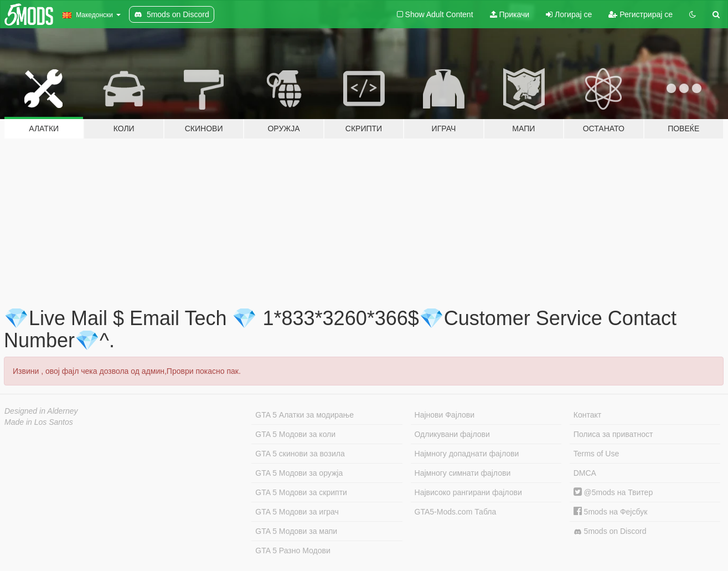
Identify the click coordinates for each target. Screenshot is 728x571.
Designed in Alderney (41, 411)
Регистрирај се (641, 14)
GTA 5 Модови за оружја (299, 473)
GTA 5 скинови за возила (300, 454)
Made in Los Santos (39, 422)
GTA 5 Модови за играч (297, 512)
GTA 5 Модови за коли (295, 434)
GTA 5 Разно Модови (293, 551)
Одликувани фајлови (452, 434)
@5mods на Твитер (613, 492)
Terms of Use (596, 454)
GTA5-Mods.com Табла (456, 512)
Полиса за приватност (613, 434)
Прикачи (510, 14)
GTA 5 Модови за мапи (296, 531)
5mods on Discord (610, 531)
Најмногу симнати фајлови (463, 473)
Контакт (587, 415)
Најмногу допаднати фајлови (467, 454)
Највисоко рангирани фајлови (468, 492)
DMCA (585, 473)
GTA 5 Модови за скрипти (301, 492)
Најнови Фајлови (445, 415)
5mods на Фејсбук (611, 512)
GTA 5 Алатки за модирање (304, 415)
